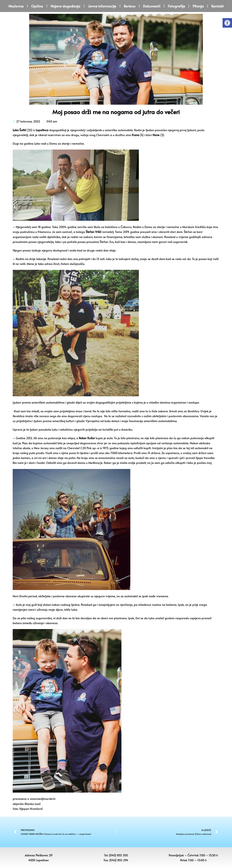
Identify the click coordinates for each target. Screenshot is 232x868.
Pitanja (198, 6)
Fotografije (176, 6)
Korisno (130, 6)
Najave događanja (65, 6)
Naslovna (16, 6)
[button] (227, 23)
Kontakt (217, 6)
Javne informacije (102, 6)
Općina (37, 6)
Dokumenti (152, 6)
